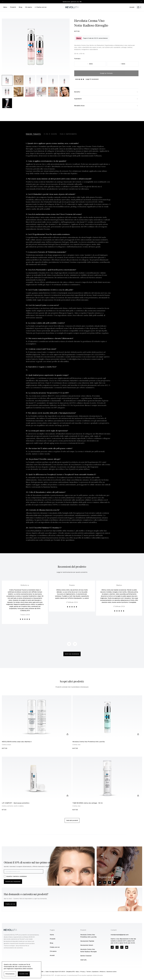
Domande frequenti (33, 134)
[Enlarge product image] (7, 80)
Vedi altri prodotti (72, 820)
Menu (5, 7)
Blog (20, 7)
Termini (89, 972)
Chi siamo (29, 7)
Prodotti (13, 7)
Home (52, 935)
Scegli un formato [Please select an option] (106, 73)
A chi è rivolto (50, 134)
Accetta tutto (24, 974)
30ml (90, 64)
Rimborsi (103, 972)
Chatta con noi (41, 7)
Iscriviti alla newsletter (13, 882)
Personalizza (10, 974)
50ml (123, 64)
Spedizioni (95, 972)
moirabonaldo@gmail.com (120, 935)
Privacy (83, 972)
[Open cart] (139, 7)
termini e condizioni (20, 876)
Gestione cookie (111, 972)
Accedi (132, 7)
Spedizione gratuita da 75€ (72, 2)
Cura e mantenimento (68, 134)
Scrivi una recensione (72, 654)
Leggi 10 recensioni (92, 79)
